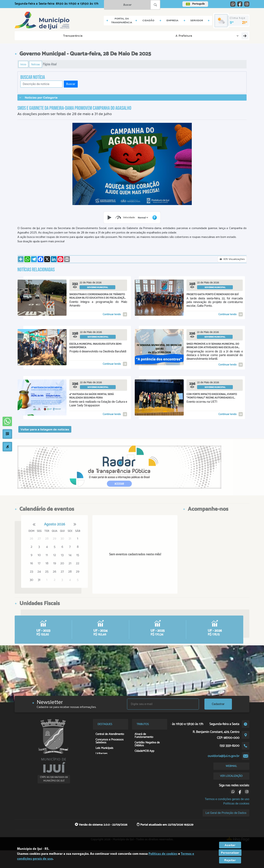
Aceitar (230, 845)
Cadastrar (218, 704)
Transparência (30, 36)
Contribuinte (197, 36)
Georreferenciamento (229, 36)
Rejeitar (230, 860)
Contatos (143, 36)
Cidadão (81, 36)
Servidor (122, 36)
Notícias (36, 64)
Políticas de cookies (236, 803)
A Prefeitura (59, 36)
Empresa (102, 36)
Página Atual (50, 64)
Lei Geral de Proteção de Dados (226, 813)
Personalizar (230, 853)
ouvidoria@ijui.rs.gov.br (224, 756)
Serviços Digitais (169, 36)
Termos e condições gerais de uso (227, 799)
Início (23, 64)
